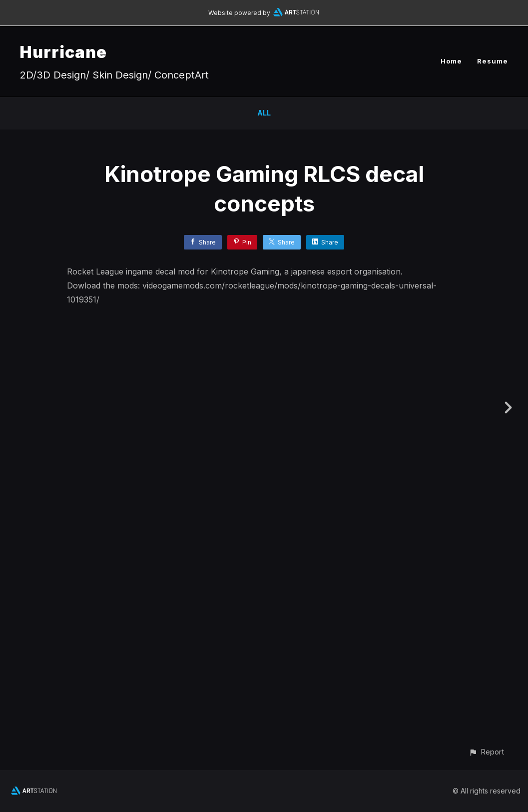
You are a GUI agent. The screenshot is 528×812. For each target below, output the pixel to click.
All (264, 113)
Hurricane (63, 52)
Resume (493, 61)
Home (451, 61)
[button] (486, 752)
